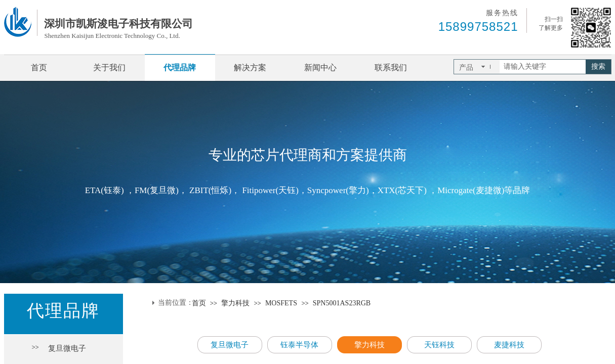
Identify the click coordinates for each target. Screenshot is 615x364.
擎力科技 (235, 303)
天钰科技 (439, 345)
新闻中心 (320, 67)
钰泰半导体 (299, 345)
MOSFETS (282, 303)
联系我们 (391, 67)
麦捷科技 (509, 345)
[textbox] (543, 67)
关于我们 (109, 67)
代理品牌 (180, 67)
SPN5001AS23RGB (342, 303)
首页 (39, 67)
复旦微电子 (67, 348)
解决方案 (250, 67)
